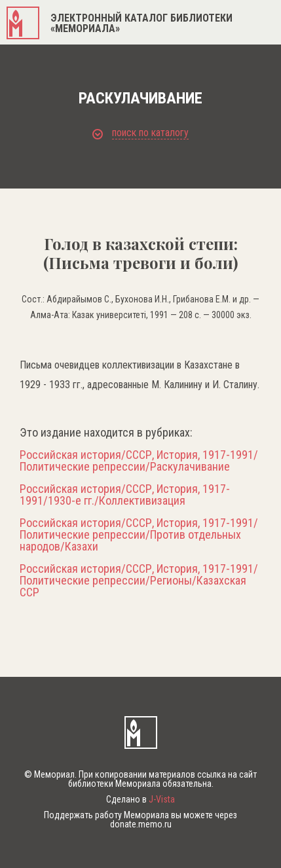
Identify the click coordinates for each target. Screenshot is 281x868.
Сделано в (140, 799)
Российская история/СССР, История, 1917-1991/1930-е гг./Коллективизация (125, 495)
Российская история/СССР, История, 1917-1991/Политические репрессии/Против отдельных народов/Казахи (139, 535)
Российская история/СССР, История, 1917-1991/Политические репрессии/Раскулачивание (139, 461)
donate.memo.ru (141, 824)
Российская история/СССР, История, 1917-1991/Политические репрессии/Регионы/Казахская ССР (139, 581)
